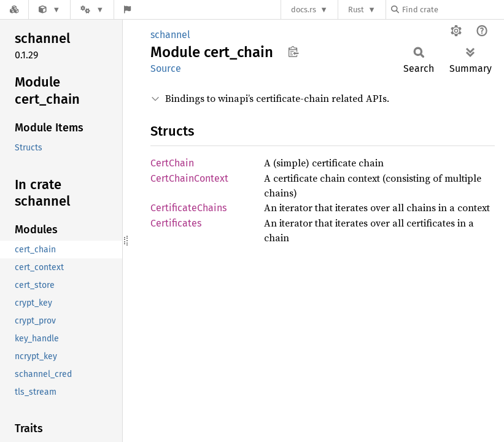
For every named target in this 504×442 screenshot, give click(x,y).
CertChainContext (189, 178)
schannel (170, 35)
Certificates (176, 223)
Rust (356, 10)
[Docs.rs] (14, 10)
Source (166, 68)
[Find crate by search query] (452, 10)
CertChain (172, 163)
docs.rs (304, 10)
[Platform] (92, 10)
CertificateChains (188, 208)
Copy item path (293, 52)
